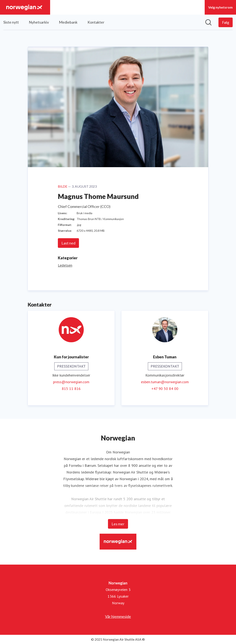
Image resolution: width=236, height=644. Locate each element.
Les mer (118, 524)
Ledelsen (65, 265)
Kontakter (96, 22)
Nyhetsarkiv (39, 22)
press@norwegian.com (71, 382)
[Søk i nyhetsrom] (208, 22)
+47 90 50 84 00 (165, 389)
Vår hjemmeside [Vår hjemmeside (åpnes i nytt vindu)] (118, 616)
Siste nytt (11, 22)
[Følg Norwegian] (226, 22)
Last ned (68, 243)
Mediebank (68, 22)
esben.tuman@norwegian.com (165, 382)
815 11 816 (71, 389)
